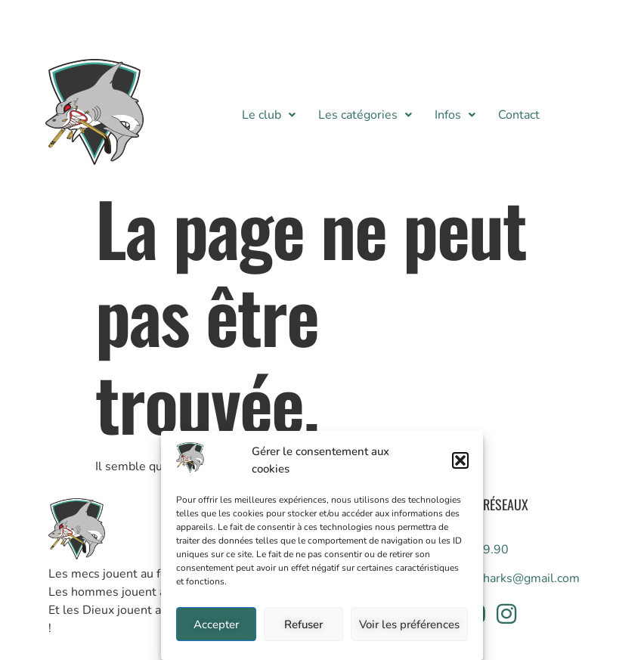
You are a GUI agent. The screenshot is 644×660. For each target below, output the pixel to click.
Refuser (303, 624)
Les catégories (365, 115)
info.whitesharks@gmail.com (502, 578)
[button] (460, 460)
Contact (519, 115)
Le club (269, 115)
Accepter (216, 624)
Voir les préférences (409, 624)
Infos (455, 115)
